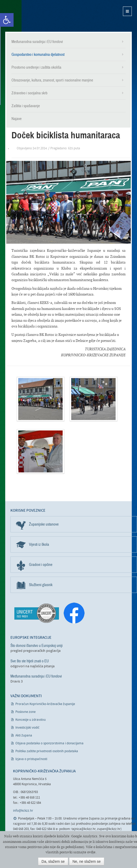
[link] (7, 20)
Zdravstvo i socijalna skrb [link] (29, 93)
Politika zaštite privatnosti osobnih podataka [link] (47, 751)
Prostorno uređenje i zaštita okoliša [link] (36, 67)
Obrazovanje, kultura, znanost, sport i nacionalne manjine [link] (52, 80)
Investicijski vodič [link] (27, 728)
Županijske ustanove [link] (44, 524)
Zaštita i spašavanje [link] (26, 106)
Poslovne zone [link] (25, 712)
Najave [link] (17, 119)
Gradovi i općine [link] (41, 565)
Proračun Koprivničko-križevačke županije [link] (45, 704)
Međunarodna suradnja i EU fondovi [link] (37, 42)
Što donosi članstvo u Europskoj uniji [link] (37, 646)
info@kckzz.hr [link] (23, 811)
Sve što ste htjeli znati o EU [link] (30, 661)
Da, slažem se (53, 861)
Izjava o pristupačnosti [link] (31, 759)
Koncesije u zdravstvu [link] (31, 720)
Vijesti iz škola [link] (39, 544)
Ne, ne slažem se (87, 861)
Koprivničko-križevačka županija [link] (31, 16)
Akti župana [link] (24, 736)
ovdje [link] (91, 852)
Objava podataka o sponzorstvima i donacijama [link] (49, 743)
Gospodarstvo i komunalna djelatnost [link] (38, 54)
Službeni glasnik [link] (41, 585)
